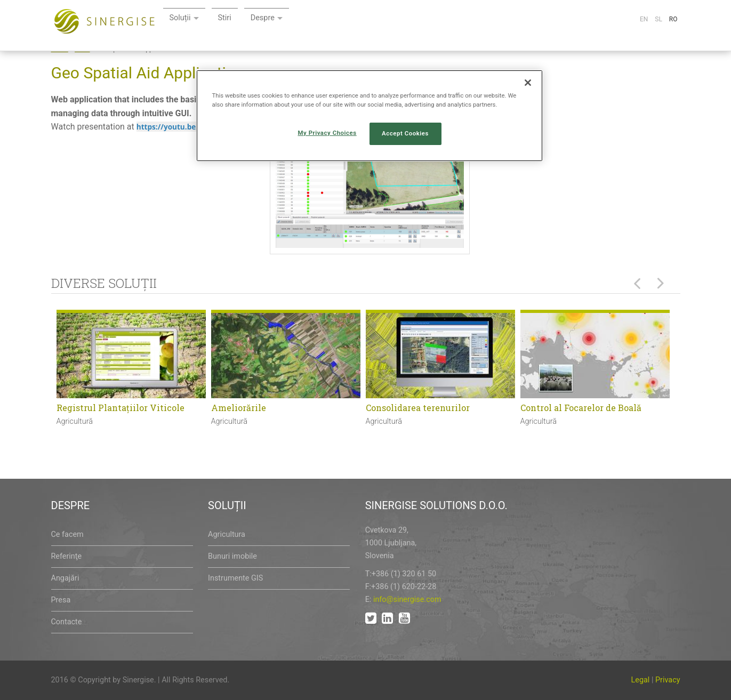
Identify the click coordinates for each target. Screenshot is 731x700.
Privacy (668, 680)
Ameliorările (239, 408)
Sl (658, 19)
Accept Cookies (405, 133)
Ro (673, 19)
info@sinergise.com (407, 600)
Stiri (350, 20)
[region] (369, 116)
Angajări (65, 578)
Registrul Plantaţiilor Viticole (121, 408)
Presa (61, 600)
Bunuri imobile (232, 556)
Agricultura (227, 534)
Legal (641, 680)
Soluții (304, 20)
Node (82, 49)
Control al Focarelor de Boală (581, 408)
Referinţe (67, 556)
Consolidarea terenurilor (418, 408)
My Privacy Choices (327, 133)
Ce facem (67, 534)
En (644, 19)
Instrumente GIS (235, 578)
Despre (390, 20)
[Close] (528, 83)
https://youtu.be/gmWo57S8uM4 (195, 127)
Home (60, 49)
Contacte (67, 622)
